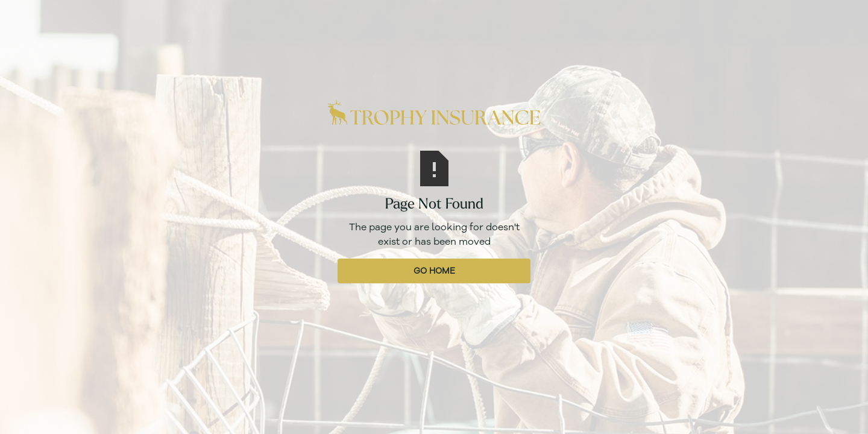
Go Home (434, 271)
